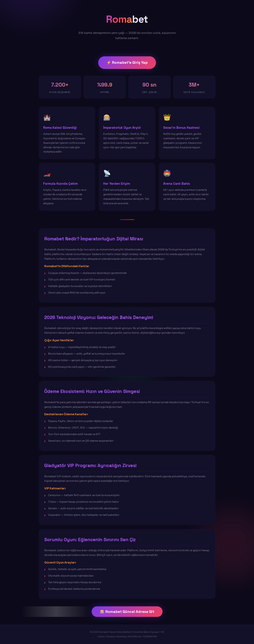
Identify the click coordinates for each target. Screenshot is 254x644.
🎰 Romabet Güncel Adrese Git (127, 612)
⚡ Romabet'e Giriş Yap (127, 62)
